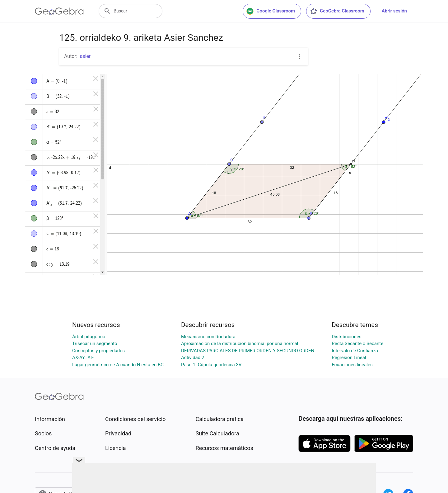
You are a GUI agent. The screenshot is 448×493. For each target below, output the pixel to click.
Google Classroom (271, 11)
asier (85, 56)
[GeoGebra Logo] (59, 11)
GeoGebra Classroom (337, 11)
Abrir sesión (394, 11)
